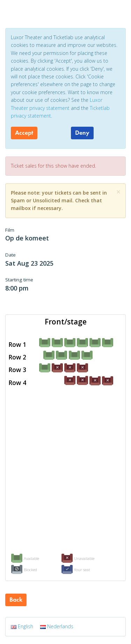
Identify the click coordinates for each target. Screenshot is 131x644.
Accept (24, 133)
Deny (82, 133)
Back (16, 600)
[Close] (118, 192)
